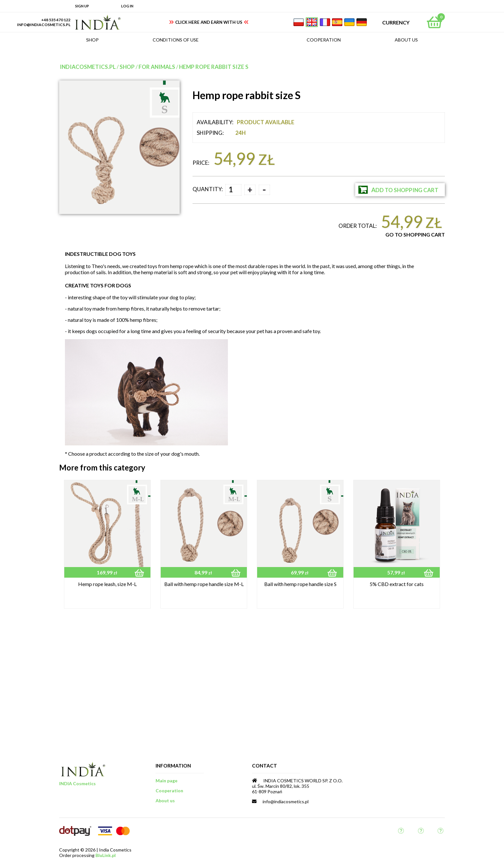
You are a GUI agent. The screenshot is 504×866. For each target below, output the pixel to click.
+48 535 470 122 (56, 20)
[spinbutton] (233, 190)
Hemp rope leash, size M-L (107, 584)
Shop (127, 67)
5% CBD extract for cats (397, 584)
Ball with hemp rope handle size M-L (204, 584)
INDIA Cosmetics (77, 783)
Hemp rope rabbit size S (214, 67)
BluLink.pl (106, 855)
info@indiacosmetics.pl (44, 25)
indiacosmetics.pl (88, 67)
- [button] (264, 190)
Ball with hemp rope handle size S (300, 584)
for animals (157, 67)
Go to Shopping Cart (415, 234)
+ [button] (250, 190)
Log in (127, 6)
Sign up (82, 6)
